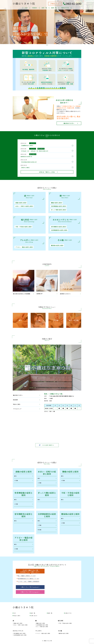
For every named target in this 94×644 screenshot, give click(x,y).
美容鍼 (47, 531)
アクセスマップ (27, 409)
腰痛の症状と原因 (57, 203)
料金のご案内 (27, 404)
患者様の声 (47, 294)
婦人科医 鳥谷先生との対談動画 (23, 294)
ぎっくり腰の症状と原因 (59, 210)
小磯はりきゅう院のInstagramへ (30, 593)
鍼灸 (24, 476)
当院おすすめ (68, 615)
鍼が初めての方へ (69, 123)
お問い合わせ (34, 617)
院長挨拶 (27, 400)
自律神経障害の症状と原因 (59, 230)
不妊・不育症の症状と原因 (24, 227)
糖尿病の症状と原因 (57, 246)
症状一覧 (33, 615)
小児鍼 (24, 481)
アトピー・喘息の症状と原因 (24, 247)
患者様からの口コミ (70, 294)
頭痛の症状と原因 (21, 203)
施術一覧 (50, 615)
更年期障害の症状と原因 (59, 227)
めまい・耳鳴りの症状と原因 (24, 206)
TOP (15, 615)
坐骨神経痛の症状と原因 (59, 206)
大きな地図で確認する (48, 445)
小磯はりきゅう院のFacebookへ (30, 588)
